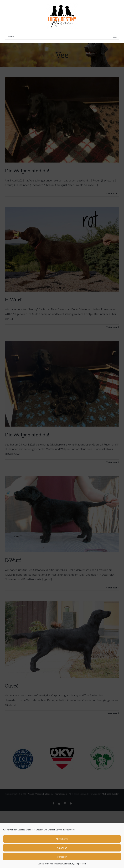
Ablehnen (62, 848)
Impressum (81, 864)
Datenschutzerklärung (64, 864)
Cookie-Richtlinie (45, 864)
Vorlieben (62, 857)
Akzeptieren (62, 839)
